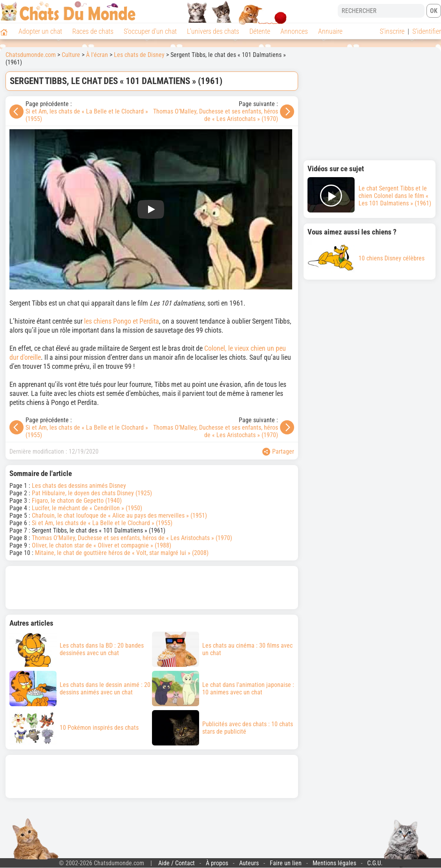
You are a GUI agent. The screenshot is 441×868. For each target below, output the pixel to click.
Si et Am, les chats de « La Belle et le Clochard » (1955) (102, 523)
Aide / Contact (177, 863)
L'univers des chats (213, 31)
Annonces (294, 31)
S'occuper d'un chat (150, 31)
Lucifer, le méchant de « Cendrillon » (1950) (87, 508)
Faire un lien (286, 863)
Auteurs (249, 863)
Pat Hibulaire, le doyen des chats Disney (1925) (92, 493)
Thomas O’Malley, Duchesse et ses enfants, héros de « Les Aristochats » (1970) (216, 115)
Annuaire (330, 31)
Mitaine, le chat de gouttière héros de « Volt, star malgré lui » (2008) (122, 553)
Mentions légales (334, 863)
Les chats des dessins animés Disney (79, 486)
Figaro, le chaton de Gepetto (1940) (77, 501)
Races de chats (93, 31)
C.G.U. (375, 863)
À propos (217, 863)
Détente (260, 31)
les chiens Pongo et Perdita (122, 321)
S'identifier (427, 31)
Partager (278, 452)
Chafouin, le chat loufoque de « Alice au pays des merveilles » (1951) (119, 515)
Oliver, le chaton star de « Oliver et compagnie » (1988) (102, 545)
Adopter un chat (40, 31)
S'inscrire (392, 31)
